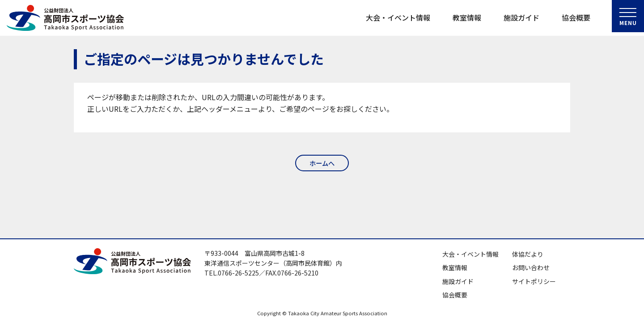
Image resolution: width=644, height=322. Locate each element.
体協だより (528, 254)
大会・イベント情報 (398, 17)
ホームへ (322, 163)
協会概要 (576, 17)
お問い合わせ (531, 267)
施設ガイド (521, 17)
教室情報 (467, 17)
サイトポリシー (534, 281)
